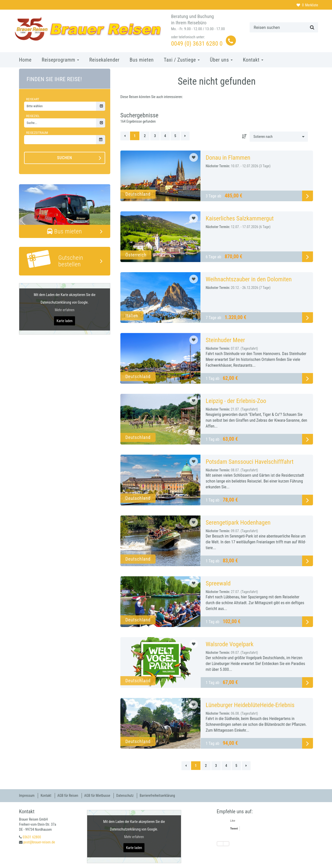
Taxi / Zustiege (182, 60)
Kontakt (253, 60)
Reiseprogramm (60, 60)
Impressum (27, 796)
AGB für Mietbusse (98, 796)
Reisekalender (104, 60)
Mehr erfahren (65, 310)
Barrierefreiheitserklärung (159, 796)
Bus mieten (142, 60)
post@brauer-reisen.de (39, 842)
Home (25, 60)
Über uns (221, 60)
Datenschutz (126, 796)
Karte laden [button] (64, 321)
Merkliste (307, 5)
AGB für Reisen (68, 796)
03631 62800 (32, 837)
